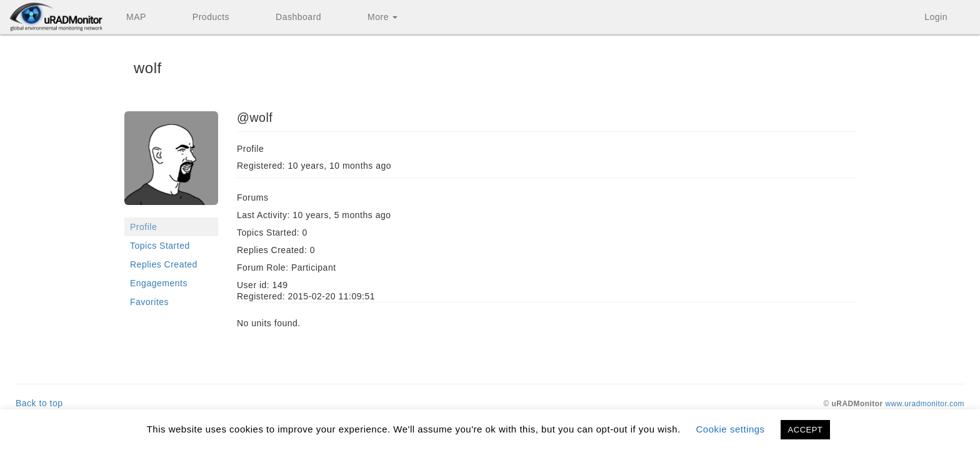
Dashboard (298, 17)
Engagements (159, 283)
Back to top (39, 403)
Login (936, 17)
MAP (136, 17)
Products (211, 17)
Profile (143, 227)
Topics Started (160, 246)
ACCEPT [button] (806, 430)
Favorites (149, 302)
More (382, 17)
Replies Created (164, 264)
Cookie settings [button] (731, 429)
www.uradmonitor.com (925, 404)
